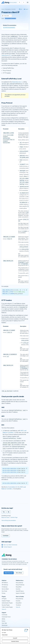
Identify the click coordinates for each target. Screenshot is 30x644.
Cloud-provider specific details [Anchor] (13, 397)
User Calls (4, 623)
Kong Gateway (19, 583)
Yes (4, 512)
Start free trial (9, 573)
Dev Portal (4, 591)
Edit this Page (14, 517)
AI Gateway (5, 587)
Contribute (6, 536)
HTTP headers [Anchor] (7, 300)
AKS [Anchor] (3, 416)
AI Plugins (4, 599)
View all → (4, 609)
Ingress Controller (20, 593)
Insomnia (18, 589)
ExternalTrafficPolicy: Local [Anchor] (11, 79)
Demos (4, 621)
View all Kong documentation (9, 520)
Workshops (5, 625)
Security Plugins (6, 605)
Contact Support (7, 547)
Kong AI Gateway (20, 585)
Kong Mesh (19, 587)
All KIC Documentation (9, 28)
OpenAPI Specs (20, 591)
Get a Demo (19, 573)
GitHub (3, 619)
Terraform (18, 605)
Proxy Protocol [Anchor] (7, 103)
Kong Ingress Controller (10, 9)
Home (3, 9)
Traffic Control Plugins (7, 607)
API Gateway (5, 585)
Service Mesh (5, 589)
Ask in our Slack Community (9, 545)
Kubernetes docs (17, 82)
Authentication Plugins (7, 603)
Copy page (6, 16)
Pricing (3, 593)
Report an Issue (5, 517)
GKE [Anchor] (3, 407)
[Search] (20, 2)
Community (4, 615)
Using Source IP (6, 55)
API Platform (5, 583)
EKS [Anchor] (3, 425)
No (9, 512)
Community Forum (6, 617)
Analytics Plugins (6, 601)
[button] (27, 290)
